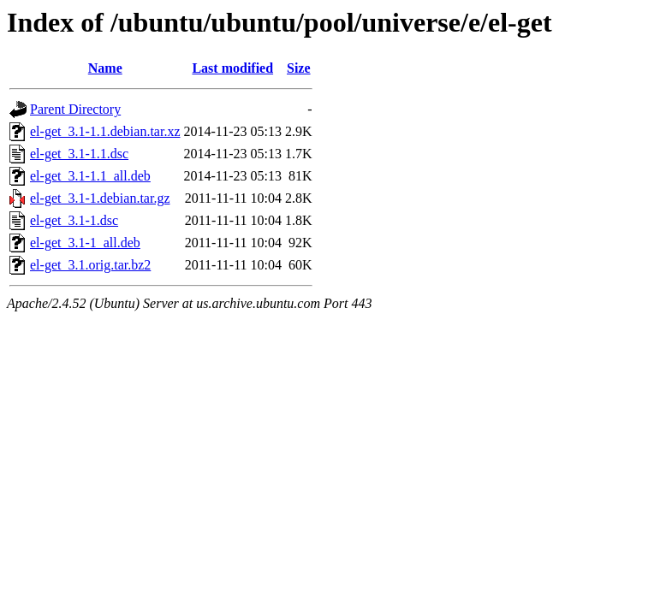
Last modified (232, 68)
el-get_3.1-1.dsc (74, 220)
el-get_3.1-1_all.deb (85, 243)
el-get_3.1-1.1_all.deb (90, 176)
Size (299, 68)
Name (105, 68)
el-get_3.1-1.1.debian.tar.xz (105, 131)
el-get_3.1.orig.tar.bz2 (90, 265)
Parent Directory (75, 109)
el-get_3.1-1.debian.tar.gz (100, 198)
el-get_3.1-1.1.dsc (79, 154)
